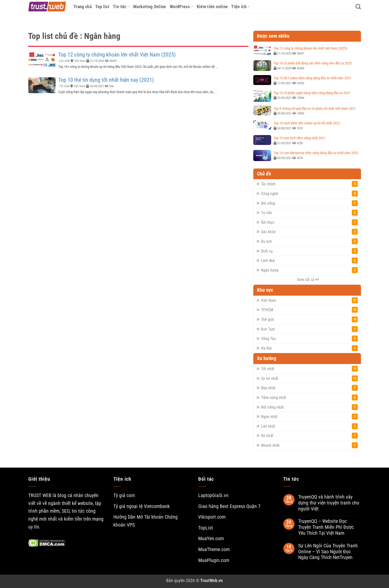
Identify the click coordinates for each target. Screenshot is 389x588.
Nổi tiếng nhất (309, 407)
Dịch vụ (309, 251)
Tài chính (309, 184)
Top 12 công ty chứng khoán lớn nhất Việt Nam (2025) (117, 55)
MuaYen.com (211, 539)
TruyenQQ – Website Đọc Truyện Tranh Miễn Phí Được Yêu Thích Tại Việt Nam (326, 527)
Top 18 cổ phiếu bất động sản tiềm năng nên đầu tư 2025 (313, 63)
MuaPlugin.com (214, 560)
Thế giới (309, 319)
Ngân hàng (309, 270)
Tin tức (121, 7)
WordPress (181, 7)
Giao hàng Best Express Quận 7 (229, 506)
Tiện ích (241, 7)
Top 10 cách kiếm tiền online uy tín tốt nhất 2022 (307, 123)
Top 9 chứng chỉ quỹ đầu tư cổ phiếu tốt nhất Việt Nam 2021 (315, 109)
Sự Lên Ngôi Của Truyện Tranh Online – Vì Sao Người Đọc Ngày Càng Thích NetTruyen (328, 552)
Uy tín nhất (309, 378)
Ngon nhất (309, 417)
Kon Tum (309, 329)
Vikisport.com (212, 517)
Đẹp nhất (309, 388)
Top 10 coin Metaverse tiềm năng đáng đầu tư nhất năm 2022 (316, 153)
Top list (102, 7)
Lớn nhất (65, 61)
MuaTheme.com (214, 549)
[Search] (358, 7)
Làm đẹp (309, 260)
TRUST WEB (40, 495)
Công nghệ (309, 194)
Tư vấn (309, 213)
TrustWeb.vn (211, 580)
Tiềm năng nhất (309, 397)
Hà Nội (309, 348)
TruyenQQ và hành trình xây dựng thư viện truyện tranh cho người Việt (329, 503)
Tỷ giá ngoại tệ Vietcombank (142, 506)
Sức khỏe (309, 232)
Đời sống (309, 203)
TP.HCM (309, 310)
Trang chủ (83, 7)
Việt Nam (80, 61)
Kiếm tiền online (212, 7)
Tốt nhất (64, 86)
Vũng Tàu (309, 338)
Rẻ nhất (309, 436)
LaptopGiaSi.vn (213, 495)
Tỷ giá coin (124, 495)
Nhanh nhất (309, 445)
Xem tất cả (308, 280)
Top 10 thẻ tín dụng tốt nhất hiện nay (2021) (106, 80)
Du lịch (309, 241)
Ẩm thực (309, 222)
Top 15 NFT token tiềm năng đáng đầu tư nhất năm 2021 (312, 78)
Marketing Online (150, 7)
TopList (206, 528)
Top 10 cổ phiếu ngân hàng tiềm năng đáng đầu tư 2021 (312, 93)
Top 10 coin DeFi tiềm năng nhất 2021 (300, 138)
